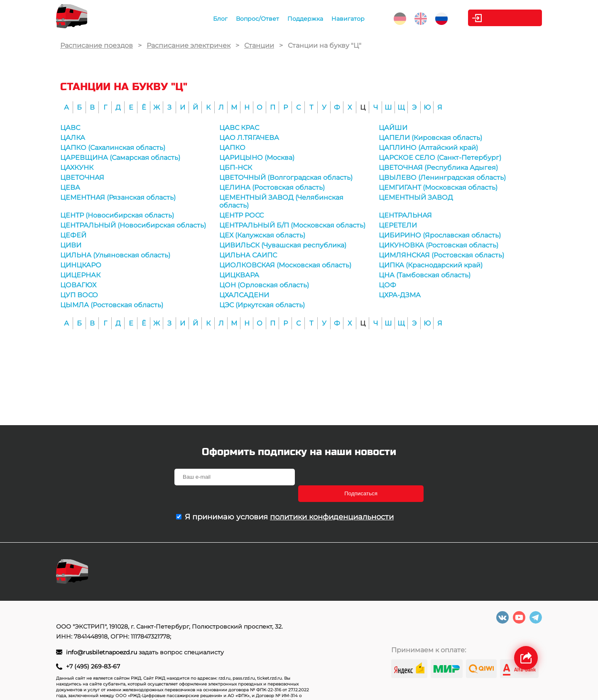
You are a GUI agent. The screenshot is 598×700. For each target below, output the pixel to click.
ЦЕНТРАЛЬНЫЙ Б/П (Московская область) (292, 225)
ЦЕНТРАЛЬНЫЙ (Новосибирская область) (133, 225)
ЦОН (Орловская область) (264, 285)
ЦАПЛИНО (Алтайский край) (428, 148)
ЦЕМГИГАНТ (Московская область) (438, 187)
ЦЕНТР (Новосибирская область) (117, 215)
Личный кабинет (509, 18)
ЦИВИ (71, 245)
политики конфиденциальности (332, 500)
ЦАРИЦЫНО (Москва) (257, 158)
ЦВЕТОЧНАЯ (82, 177)
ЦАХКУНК (77, 168)
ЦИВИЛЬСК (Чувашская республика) (283, 245)
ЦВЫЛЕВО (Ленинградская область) (442, 177)
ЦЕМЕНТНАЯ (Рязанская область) (118, 197)
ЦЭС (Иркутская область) (262, 305)
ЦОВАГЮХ (78, 285)
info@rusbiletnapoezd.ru (102, 637)
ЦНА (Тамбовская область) (425, 275)
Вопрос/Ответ (254, 19)
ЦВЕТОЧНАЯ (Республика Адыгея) (438, 168)
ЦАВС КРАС (239, 128)
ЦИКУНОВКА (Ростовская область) (439, 245)
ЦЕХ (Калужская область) (262, 235)
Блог (217, 19)
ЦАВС (70, 128)
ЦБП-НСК (236, 168)
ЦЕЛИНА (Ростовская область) (272, 187)
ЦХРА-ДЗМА (400, 295)
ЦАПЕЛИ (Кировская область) (430, 138)
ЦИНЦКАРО (81, 265)
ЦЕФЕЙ (73, 235)
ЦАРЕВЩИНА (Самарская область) (120, 158)
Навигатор (345, 19)
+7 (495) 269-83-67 (93, 651)
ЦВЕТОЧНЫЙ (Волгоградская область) (286, 177)
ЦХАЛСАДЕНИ (244, 295)
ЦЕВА (70, 187)
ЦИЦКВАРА (239, 275)
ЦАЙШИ (393, 128)
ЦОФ (387, 285)
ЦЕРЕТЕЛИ (398, 225)
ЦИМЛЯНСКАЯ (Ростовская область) (441, 255)
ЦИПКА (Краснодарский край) (431, 265)
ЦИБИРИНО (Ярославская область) (440, 235)
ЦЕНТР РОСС (241, 215)
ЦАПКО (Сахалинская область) (113, 148)
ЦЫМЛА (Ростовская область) (112, 305)
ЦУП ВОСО (79, 295)
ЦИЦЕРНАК (80, 275)
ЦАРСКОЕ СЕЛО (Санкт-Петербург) (440, 158)
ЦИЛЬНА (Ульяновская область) (115, 255)
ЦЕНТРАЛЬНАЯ (405, 215)
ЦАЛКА (73, 138)
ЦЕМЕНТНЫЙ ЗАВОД (416, 197)
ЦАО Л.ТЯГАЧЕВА (249, 138)
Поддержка (302, 19)
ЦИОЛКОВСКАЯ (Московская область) (285, 265)
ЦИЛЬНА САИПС (248, 255)
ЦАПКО (232, 148)
